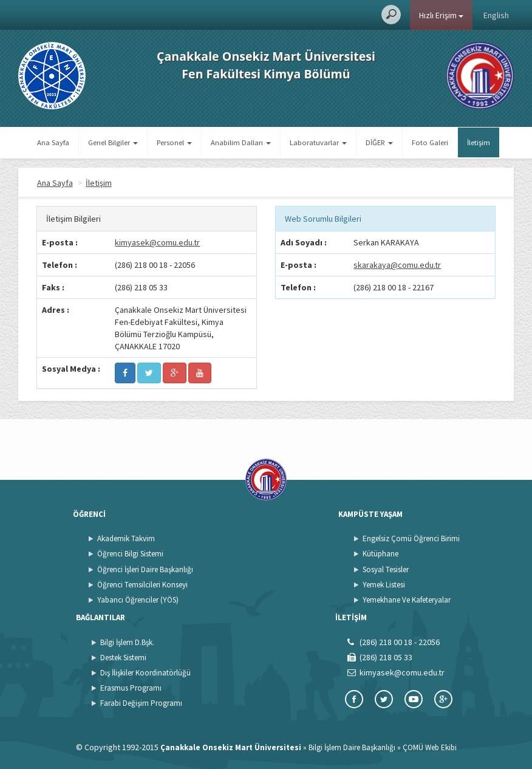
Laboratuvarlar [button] (318, 142)
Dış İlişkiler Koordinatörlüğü (145, 673)
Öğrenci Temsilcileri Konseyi (142, 585)
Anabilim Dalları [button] (241, 142)
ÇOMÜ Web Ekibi (430, 747)
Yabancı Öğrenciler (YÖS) (138, 600)
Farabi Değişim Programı (141, 703)
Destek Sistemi (123, 658)
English (496, 15)
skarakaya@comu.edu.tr (397, 265)
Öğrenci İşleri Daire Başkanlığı (145, 569)
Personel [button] (174, 142)
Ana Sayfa (53, 142)
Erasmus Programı (131, 688)
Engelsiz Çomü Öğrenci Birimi (411, 538)
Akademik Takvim (126, 538)
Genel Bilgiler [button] (113, 142)
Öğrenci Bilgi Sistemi (130, 554)
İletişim (479, 142)
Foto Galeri (430, 142)
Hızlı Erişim (441, 15)
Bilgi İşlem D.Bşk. (127, 642)
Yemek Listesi (384, 585)
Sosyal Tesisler (386, 569)
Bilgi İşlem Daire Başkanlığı (352, 747)
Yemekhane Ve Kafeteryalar (407, 600)
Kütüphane (380, 554)
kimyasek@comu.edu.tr (157, 242)
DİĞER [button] (379, 142)
